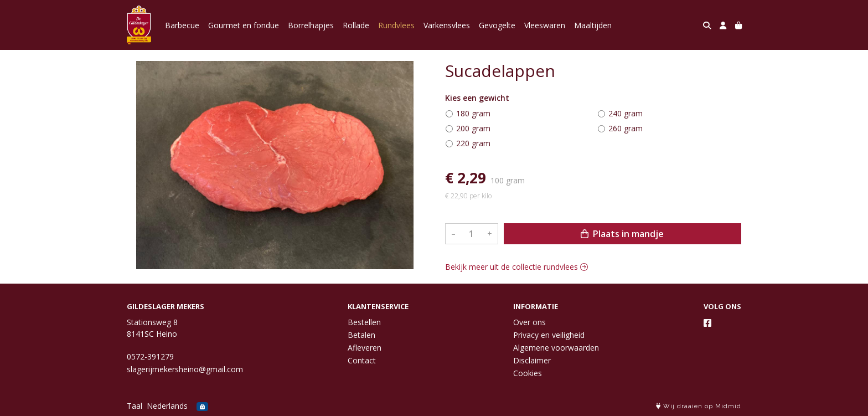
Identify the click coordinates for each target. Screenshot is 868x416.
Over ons (529, 322)
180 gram (473, 113)
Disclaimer (532, 360)
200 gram (473, 128)
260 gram (626, 128)
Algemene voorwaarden (556, 348)
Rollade (356, 25)
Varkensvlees (447, 25)
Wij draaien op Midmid (699, 406)
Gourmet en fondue (244, 25)
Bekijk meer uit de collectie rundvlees (516, 267)
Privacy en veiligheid (549, 335)
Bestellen (364, 322)
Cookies (528, 373)
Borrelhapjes (311, 25)
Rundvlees (396, 25)
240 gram (626, 113)
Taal (135, 406)
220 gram (473, 143)
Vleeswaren (545, 25)
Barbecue (182, 25)
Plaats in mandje (622, 234)
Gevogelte (497, 25)
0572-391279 (150, 356)
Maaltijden (593, 25)
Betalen (361, 335)
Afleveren (365, 348)
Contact (362, 360)
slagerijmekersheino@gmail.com (185, 369)
